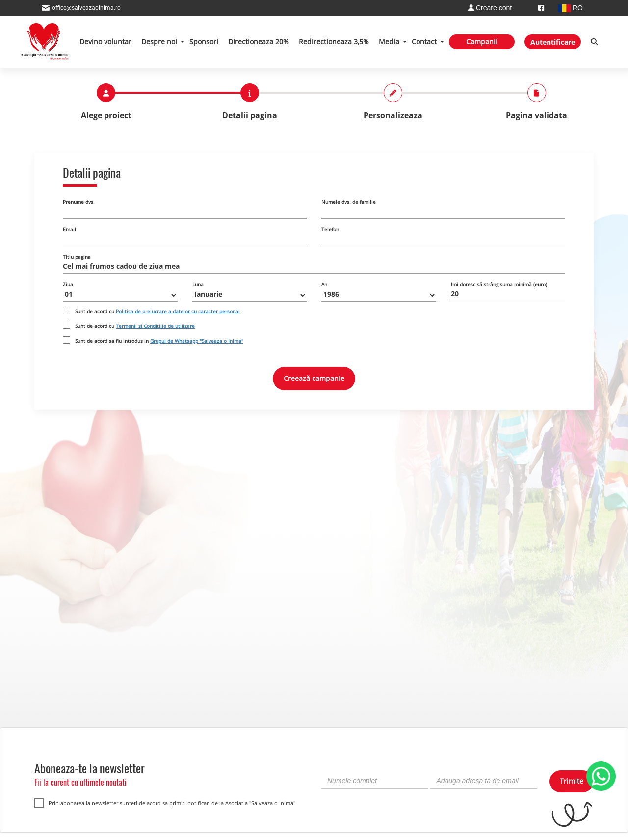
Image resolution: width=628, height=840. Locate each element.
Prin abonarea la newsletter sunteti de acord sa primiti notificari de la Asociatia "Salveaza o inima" (165, 803)
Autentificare (553, 42)
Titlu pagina (77, 257)
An (324, 284)
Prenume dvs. (79, 202)
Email (69, 229)
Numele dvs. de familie (349, 202)
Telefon (330, 229)
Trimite (572, 781)
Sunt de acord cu (157, 311)
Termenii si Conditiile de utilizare (155, 326)
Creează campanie (314, 378)
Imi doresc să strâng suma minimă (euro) (499, 284)
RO (570, 8)
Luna (198, 284)
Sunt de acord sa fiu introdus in (159, 341)
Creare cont (490, 8)
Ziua (68, 284)
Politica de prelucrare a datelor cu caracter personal (178, 311)
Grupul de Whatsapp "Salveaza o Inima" (197, 341)
